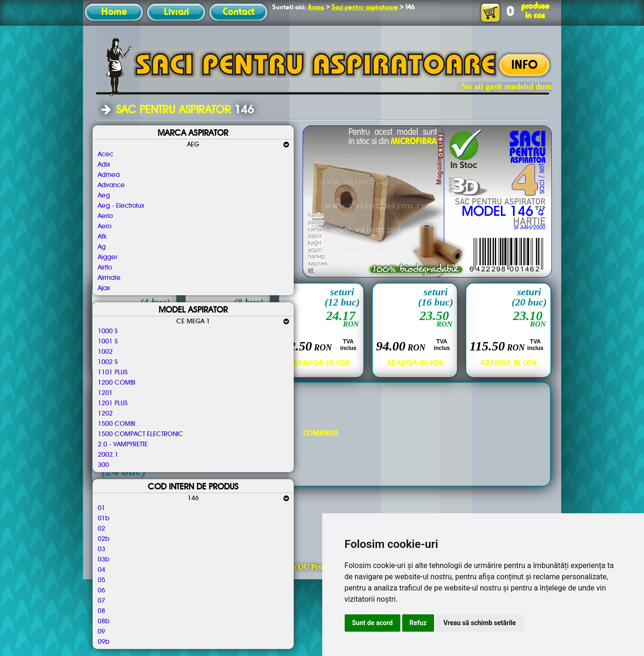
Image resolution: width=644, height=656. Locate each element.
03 (101, 549)
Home (114, 12)
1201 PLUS (113, 403)
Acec (105, 154)
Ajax (104, 288)
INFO (525, 66)
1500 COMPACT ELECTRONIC (141, 434)
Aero (105, 226)
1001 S (108, 342)
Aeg (104, 196)
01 (101, 508)
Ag (102, 247)
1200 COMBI (116, 383)
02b (104, 539)
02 (101, 529)
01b (104, 518)
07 (101, 601)
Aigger (108, 257)
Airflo (105, 268)
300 (103, 465)
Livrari (176, 12)
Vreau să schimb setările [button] (480, 623)
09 (101, 632)
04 (101, 570)
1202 (105, 414)
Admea (109, 175)
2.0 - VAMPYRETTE (123, 445)
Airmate (109, 278)
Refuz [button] (418, 623)
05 (101, 580)
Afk (102, 237)
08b (104, 621)
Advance (111, 185)
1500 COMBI (116, 424)
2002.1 (108, 455)
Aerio (105, 216)
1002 (105, 352)
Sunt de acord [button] (373, 623)
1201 (105, 393)
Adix (104, 165)
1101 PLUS (113, 372)
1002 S (108, 362)
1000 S (108, 331)
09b (104, 642)
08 (101, 611)
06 (101, 590)
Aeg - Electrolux (121, 206)
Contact (239, 12)
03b (104, 560)
